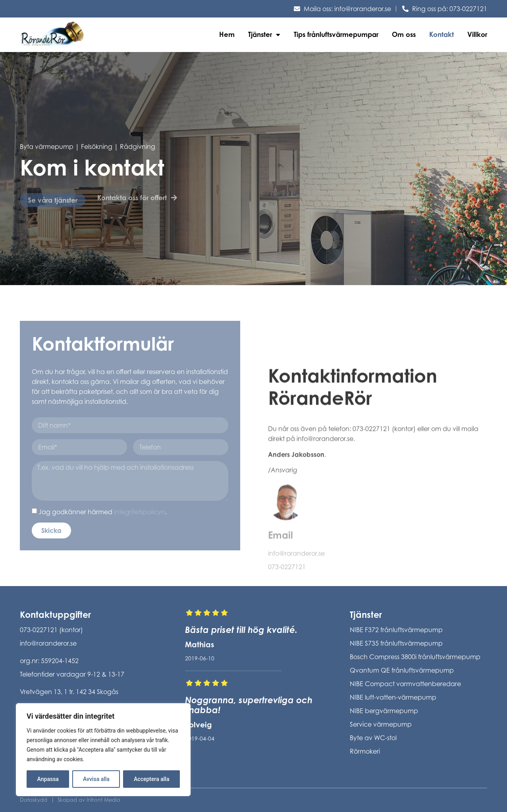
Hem (227, 34)
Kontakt (441, 34)
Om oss (404, 34)
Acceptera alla (151, 779)
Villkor (477, 34)
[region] (103, 750)
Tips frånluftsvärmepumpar (336, 34)
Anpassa (48, 779)
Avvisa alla (96, 779)
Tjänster (264, 35)
